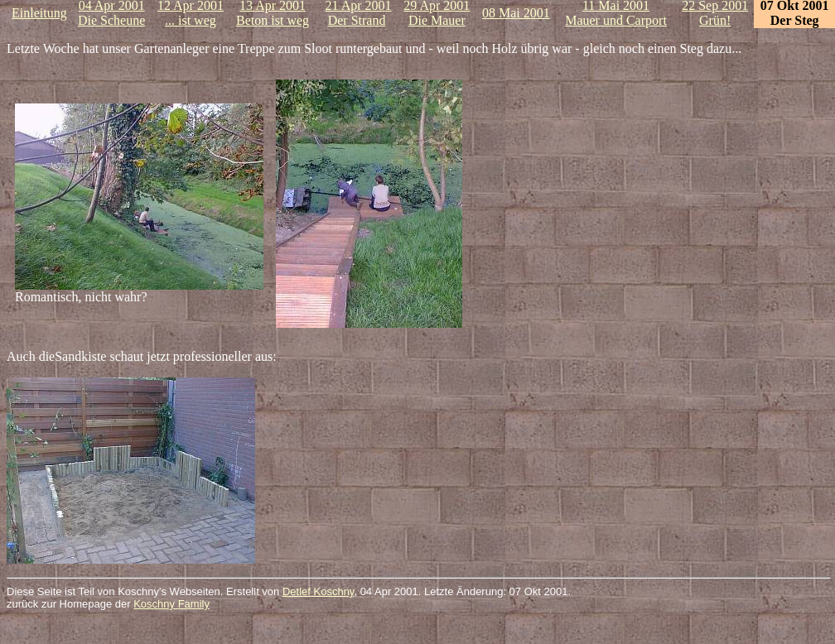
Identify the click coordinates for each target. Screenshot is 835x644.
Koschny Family (171, 604)
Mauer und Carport (616, 20)
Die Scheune (111, 20)
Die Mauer (437, 20)
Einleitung (39, 13)
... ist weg (191, 20)
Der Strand (357, 20)
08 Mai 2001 (516, 13)
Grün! (715, 20)
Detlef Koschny (318, 591)
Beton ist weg (273, 20)
